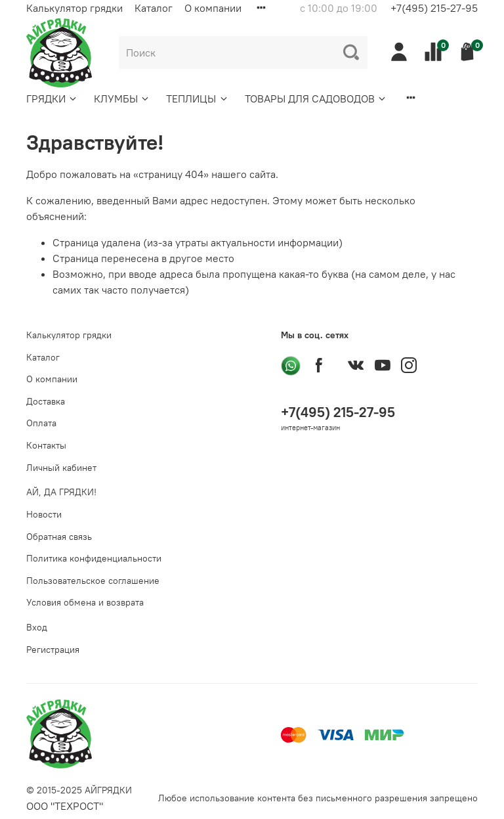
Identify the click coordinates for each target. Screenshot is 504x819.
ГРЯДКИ (52, 99)
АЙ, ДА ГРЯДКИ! (61, 492)
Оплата (41, 423)
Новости (44, 514)
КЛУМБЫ (122, 99)
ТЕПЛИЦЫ (197, 99)
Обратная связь (59, 537)
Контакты (46, 445)
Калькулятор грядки (74, 8)
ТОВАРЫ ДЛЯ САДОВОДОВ (316, 99)
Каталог (154, 8)
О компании (213, 8)
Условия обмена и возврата (85, 602)
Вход (37, 627)
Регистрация (53, 650)
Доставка (46, 401)
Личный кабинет (61, 468)
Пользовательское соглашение (93, 581)
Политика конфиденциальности (94, 558)
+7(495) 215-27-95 (434, 8)
